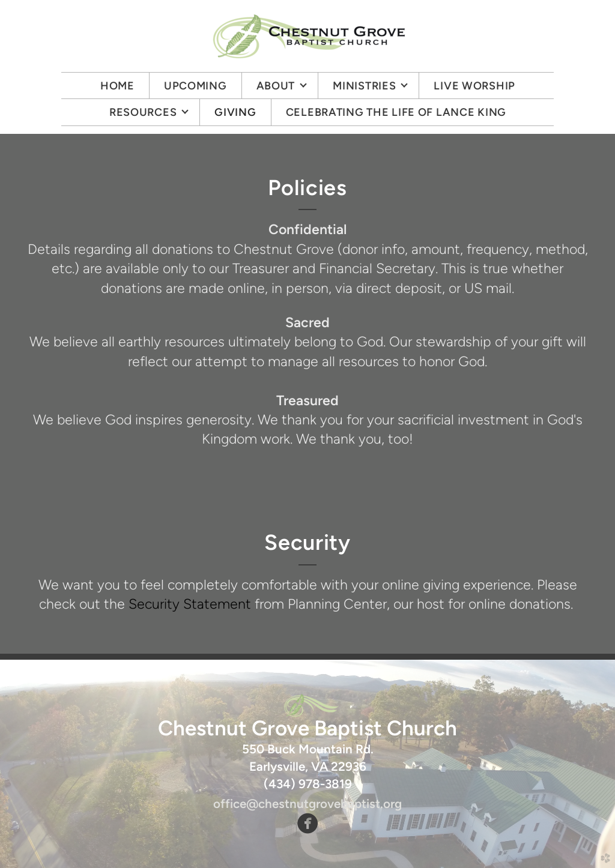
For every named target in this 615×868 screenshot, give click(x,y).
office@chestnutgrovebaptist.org (307, 803)
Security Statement (190, 604)
